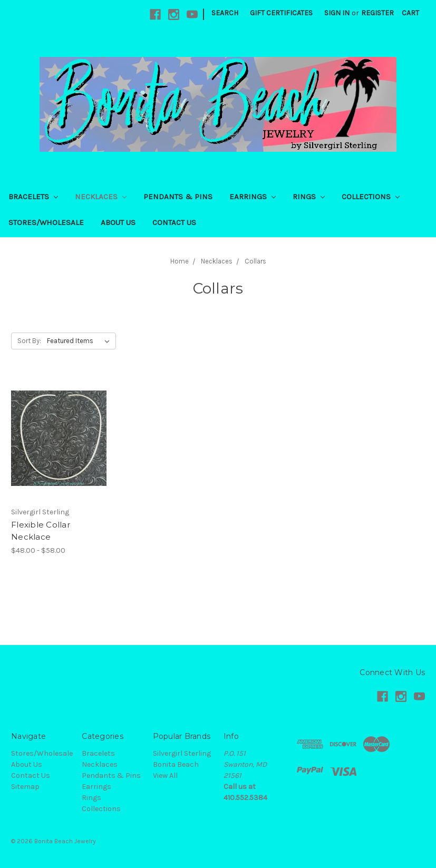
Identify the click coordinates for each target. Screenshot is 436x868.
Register (377, 13)
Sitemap (25, 787)
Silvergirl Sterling (182, 753)
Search (225, 13)
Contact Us (174, 222)
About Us (118, 222)
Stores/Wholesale (46, 222)
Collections (371, 197)
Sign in (337, 13)
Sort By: (29, 341)
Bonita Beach (176, 764)
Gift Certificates (281, 13)
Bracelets (33, 197)
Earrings (253, 197)
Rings (309, 197)
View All (165, 776)
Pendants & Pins (178, 197)
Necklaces (101, 197)
